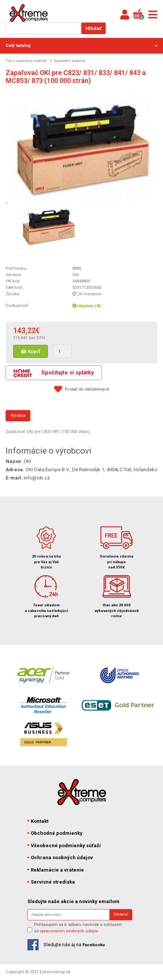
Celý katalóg (81, 45)
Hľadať (93, 28)
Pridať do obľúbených (87, 389)
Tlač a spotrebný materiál (26, 61)
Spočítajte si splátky (54, 373)
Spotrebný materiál (70, 61)
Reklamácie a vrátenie (56, 870)
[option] (48, 227)
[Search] (69, 915)
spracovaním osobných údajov (69, 931)
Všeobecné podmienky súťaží (64, 845)
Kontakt (38, 821)
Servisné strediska (51, 882)
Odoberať (121, 914)
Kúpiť (31, 351)
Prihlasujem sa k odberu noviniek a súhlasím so (78, 928)
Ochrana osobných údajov (60, 857)
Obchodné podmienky (55, 833)
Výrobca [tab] (18, 415)
